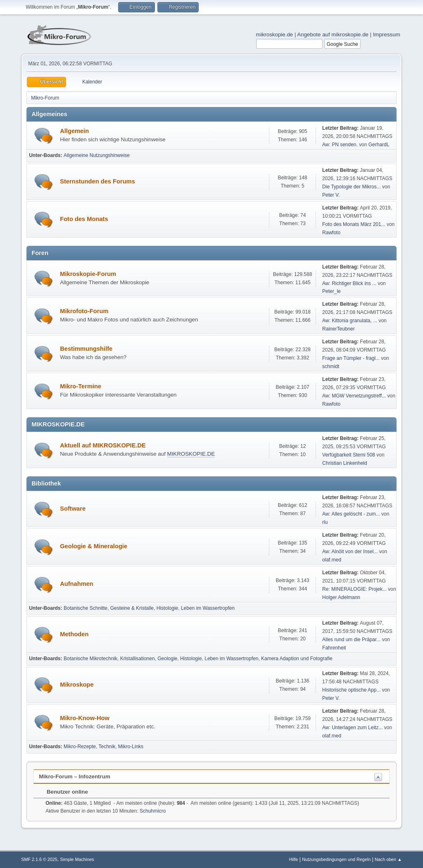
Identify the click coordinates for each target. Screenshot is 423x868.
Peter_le (332, 291)
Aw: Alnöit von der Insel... (350, 552)
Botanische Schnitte (86, 608)
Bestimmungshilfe (86, 349)
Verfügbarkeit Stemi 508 (349, 455)
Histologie (168, 608)
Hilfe (294, 859)
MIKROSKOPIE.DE (191, 454)
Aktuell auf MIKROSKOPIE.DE (103, 445)
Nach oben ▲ (388, 859)
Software (73, 509)
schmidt (331, 366)
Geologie (167, 659)
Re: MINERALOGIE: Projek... (354, 589)
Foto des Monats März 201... (354, 224)
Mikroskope (77, 685)
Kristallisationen (138, 659)
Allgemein (74, 131)
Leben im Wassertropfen (208, 608)
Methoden (74, 634)
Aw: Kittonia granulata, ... (350, 321)
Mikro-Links (131, 747)
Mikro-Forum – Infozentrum (75, 776)
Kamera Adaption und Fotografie (297, 659)
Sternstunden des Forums (97, 181)
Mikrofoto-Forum (84, 311)
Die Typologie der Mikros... (352, 187)
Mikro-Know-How (85, 718)
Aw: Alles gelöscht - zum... (351, 514)
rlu (325, 522)
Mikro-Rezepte (80, 747)
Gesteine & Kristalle (132, 608)
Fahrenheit (334, 648)
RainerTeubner (339, 329)
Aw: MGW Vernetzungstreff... (354, 396)
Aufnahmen (77, 584)
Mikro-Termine (81, 386)
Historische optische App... (351, 690)
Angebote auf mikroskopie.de (333, 34)
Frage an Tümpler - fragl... (351, 358)
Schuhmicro (153, 811)
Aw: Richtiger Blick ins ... (349, 283)
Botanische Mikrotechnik (90, 659)
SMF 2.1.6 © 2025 (39, 859)
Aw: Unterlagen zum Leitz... (352, 728)
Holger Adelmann (341, 597)
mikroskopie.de (275, 34)
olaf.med (332, 560)
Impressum (387, 34)
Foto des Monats (84, 219)
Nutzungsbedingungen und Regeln (336, 859)
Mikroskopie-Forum (88, 274)
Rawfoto (331, 233)
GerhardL (379, 145)
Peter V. (331, 195)
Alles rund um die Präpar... (351, 640)
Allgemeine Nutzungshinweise (97, 155)
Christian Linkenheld (345, 463)
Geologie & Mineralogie (94, 546)
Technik (107, 747)
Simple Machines (77, 859)
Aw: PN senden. (340, 145)
